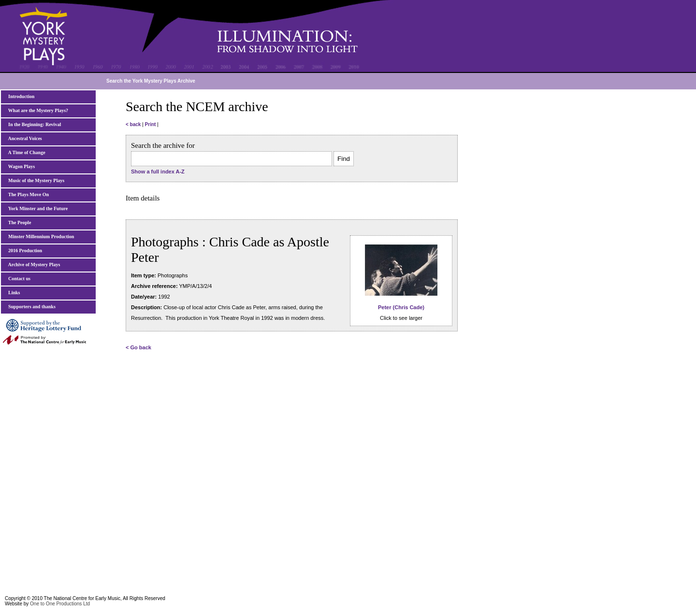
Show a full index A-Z (158, 172)
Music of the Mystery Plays (35, 180)
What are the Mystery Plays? (37, 110)
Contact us (18, 279)
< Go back (138, 347)
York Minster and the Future (37, 208)
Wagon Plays (20, 166)
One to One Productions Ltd (60, 604)
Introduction (20, 96)
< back (133, 124)
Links (13, 293)
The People (18, 222)
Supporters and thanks (31, 307)
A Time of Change (26, 152)
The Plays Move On (27, 194)
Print (151, 124)
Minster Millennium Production (40, 236)
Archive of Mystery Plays (33, 265)
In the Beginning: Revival (33, 124)
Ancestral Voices (24, 138)
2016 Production (24, 251)
